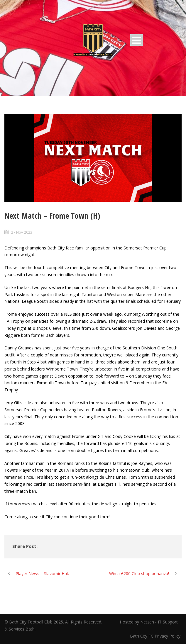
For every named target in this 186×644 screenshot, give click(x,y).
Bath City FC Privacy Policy (156, 636)
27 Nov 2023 (22, 232)
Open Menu (137, 40)
